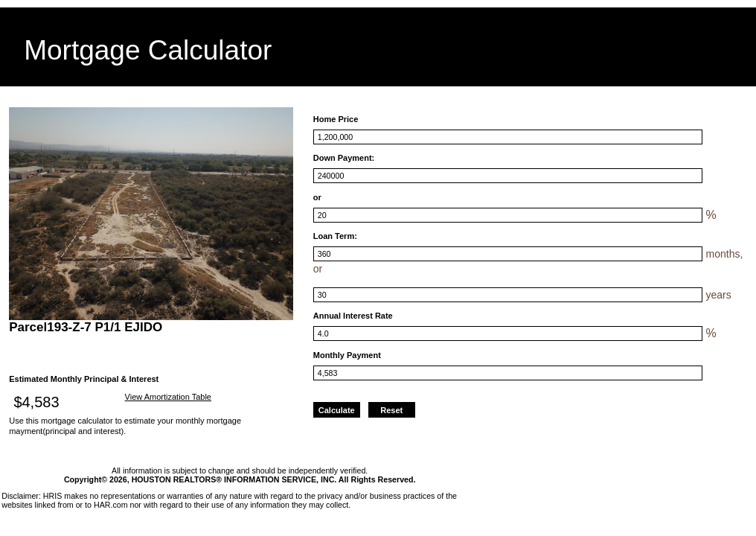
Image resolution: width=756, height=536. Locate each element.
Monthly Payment (347, 355)
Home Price (336, 119)
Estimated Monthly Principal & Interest (84, 379)
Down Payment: (344, 158)
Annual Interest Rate (353, 316)
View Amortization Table (168, 397)
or (317, 197)
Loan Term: (335, 236)
